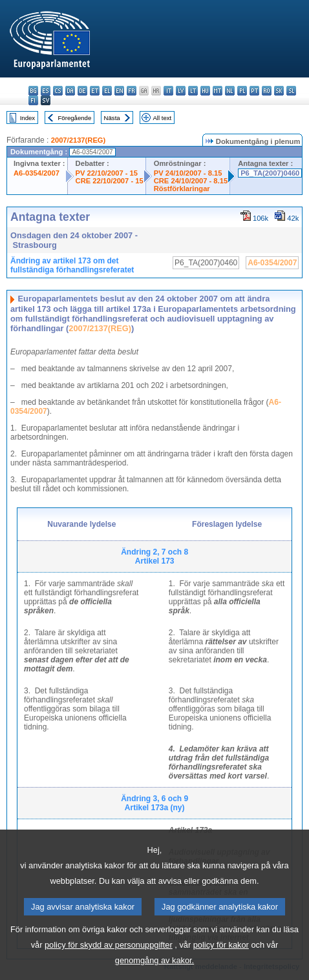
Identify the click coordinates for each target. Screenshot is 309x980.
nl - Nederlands (230, 91)
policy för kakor (221, 961)
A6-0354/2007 (37, 173)
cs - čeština (58, 91)
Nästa (112, 118)
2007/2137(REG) (79, 140)
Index (27, 118)
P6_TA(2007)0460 (270, 173)
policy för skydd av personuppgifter (109, 961)
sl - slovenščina (291, 91)
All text (162, 118)
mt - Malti (218, 91)
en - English (119, 91)
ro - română (267, 91)
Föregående (75, 118)
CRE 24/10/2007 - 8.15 (191, 181)
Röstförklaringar (182, 189)
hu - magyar (205, 91)
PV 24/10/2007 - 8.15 (188, 173)
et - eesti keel (95, 91)
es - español (46, 91)
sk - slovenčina (279, 91)
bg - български (33, 91)
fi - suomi (33, 100)
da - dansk (70, 91)
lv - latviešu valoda (181, 91)
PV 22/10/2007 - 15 (107, 173)
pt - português (254, 91)
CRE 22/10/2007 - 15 (110, 181)
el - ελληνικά (107, 91)
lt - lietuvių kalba (193, 91)
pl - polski (242, 91)
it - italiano (168, 91)
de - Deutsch (82, 91)
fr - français (132, 91)
